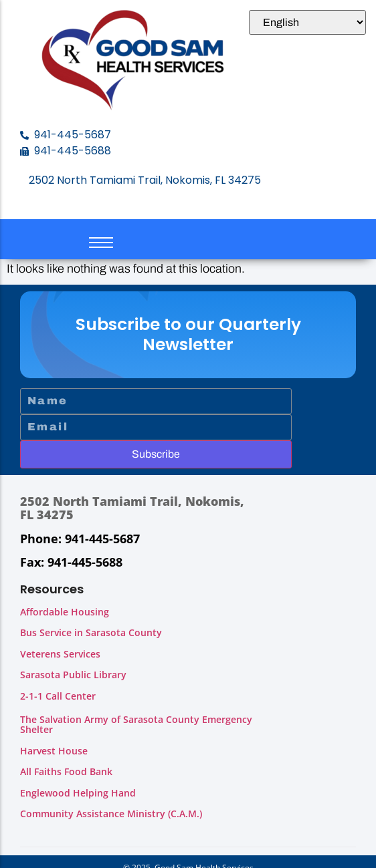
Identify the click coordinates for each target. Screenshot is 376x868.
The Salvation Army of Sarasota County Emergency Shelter (136, 724)
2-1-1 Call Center (58, 696)
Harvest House (54, 751)
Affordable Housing (65, 612)
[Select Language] (307, 22)
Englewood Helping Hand (78, 793)
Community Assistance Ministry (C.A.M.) (111, 814)
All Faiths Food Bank (66, 771)
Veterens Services (60, 654)
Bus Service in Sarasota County (91, 632)
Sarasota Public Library (73, 675)
